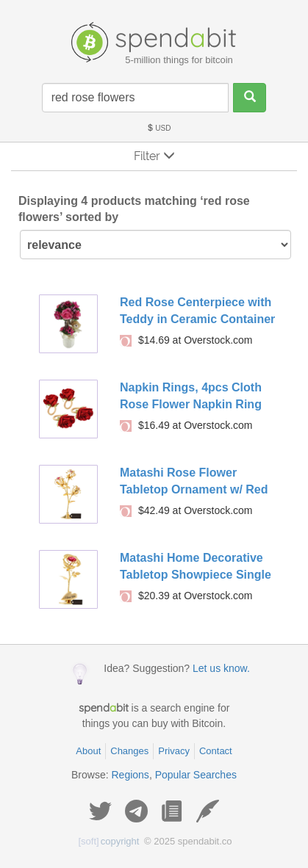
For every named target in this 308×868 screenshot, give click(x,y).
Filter (154, 156)
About (88, 751)
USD (159, 128)
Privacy (174, 751)
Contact (216, 751)
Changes (129, 751)
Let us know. (221, 668)
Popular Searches (196, 775)
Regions (130, 775)
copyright (109, 841)
